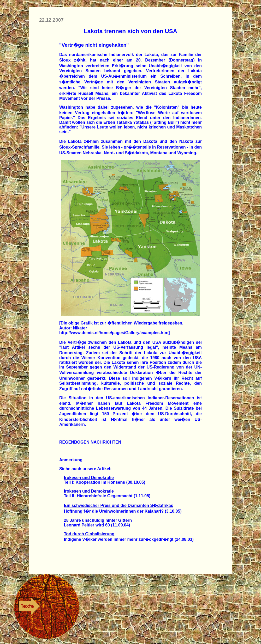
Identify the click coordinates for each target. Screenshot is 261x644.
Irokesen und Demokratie (89, 478)
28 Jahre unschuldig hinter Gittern (98, 520)
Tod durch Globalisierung (89, 534)
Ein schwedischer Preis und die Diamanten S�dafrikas (119, 505)
